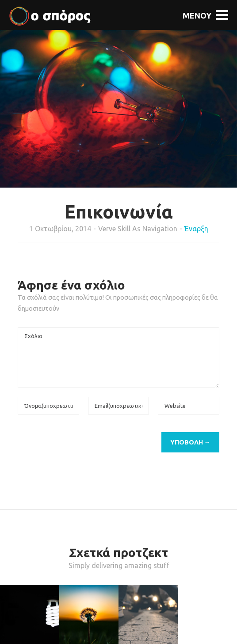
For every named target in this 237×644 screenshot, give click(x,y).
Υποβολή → (190, 442)
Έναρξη (196, 229)
